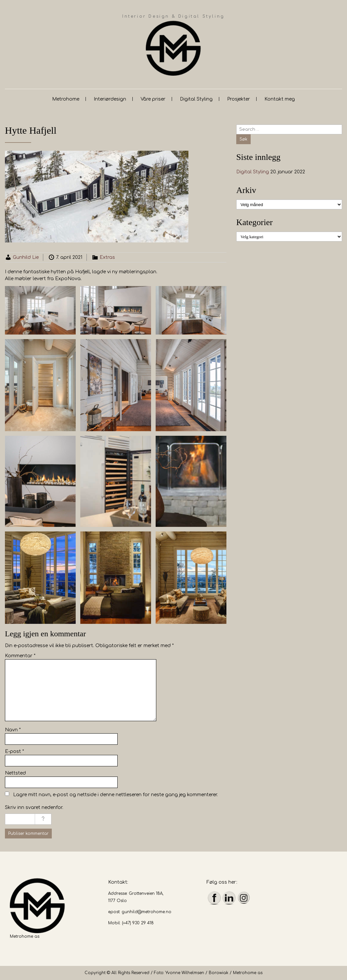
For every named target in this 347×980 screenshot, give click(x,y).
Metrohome (66, 99)
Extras (107, 257)
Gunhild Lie (26, 257)
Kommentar (20, 656)
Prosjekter (239, 99)
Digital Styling (196, 99)
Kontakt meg (280, 99)
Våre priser (153, 99)
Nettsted (15, 773)
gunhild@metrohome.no (146, 912)
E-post (14, 751)
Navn (13, 730)
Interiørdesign (110, 99)
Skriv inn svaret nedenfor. (34, 807)
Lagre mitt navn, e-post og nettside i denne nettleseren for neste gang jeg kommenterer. (116, 795)
